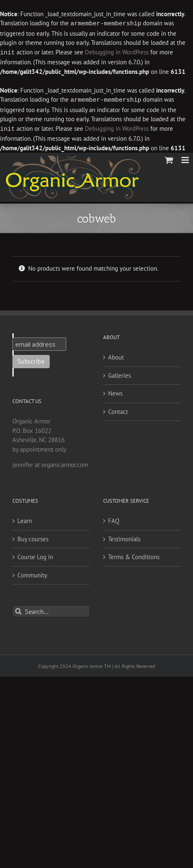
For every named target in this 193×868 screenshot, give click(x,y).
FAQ (114, 519)
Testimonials (124, 537)
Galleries (119, 374)
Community (32, 573)
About (116, 356)
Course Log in (35, 555)
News (115, 392)
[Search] (18, 610)
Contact (118, 410)
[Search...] (51, 610)
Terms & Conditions (134, 555)
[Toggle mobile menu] (186, 158)
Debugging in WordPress (117, 52)
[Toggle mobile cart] (169, 158)
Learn (25, 519)
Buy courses (33, 537)
